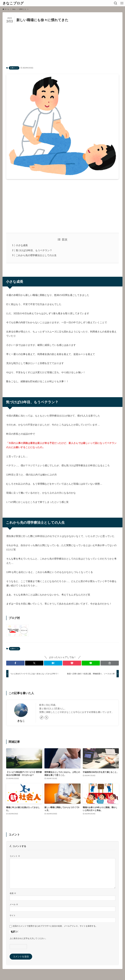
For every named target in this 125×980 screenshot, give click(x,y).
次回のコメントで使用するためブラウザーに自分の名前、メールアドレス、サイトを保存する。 (55, 926)
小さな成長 (22, 245)
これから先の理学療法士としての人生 (36, 255)
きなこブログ (13, 3)
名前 (13, 893)
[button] (15, 663)
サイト (13, 915)
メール (14, 904)
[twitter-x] (46, 718)
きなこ (21, 721)
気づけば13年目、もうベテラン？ (34, 250)
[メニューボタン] (122, 3)
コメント (15, 856)
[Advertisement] (63, 45)
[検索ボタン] (115, 3)
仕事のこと (14, 68)
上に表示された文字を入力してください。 (28, 938)
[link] (42, 718)
